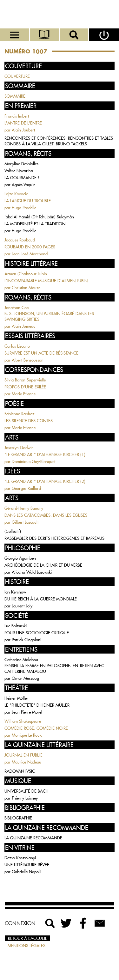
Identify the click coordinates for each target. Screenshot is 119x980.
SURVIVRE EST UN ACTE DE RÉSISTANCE (41, 353)
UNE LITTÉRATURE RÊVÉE (27, 865)
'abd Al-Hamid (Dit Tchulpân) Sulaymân (39, 217)
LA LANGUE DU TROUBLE (28, 201)
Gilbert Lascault (25, 522)
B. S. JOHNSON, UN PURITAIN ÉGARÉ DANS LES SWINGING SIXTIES (49, 316)
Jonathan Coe (17, 307)
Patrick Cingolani (26, 640)
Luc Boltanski (16, 626)
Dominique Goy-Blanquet (33, 461)
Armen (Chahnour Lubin (26, 274)
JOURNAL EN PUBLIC (23, 755)
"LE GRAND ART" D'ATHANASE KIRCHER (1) (45, 454)
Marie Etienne (24, 394)
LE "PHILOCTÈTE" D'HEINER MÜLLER (37, 705)
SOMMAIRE (15, 96)
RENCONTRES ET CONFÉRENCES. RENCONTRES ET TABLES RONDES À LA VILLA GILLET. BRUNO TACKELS (59, 141)
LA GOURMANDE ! (22, 178)
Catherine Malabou (21, 660)
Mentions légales (26, 946)
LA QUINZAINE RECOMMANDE (33, 838)
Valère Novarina (19, 171)
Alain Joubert (23, 130)
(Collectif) (13, 531)
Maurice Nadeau (26, 762)
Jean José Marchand (30, 254)
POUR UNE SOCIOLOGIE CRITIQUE (37, 633)
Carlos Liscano (17, 346)
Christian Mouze (26, 288)
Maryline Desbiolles (21, 164)
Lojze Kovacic (16, 194)
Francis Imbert (17, 116)
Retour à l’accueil (27, 938)
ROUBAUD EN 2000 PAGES (30, 247)
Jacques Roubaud (20, 240)
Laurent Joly (22, 606)
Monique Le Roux (27, 735)
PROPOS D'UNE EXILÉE (25, 387)
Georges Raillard (26, 488)
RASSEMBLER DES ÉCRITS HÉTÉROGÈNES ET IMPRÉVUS (54, 538)
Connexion (20, 923)
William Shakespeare (23, 721)
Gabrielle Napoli (26, 872)
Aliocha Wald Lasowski (32, 572)
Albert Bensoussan (28, 360)
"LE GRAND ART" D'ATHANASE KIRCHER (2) (45, 481)
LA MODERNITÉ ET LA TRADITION (35, 224)
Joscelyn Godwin (19, 447)
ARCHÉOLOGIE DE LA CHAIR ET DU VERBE (43, 565)
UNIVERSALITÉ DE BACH (26, 791)
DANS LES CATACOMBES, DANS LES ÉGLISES (46, 515)
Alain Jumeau (24, 326)
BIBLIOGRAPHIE (18, 818)
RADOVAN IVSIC (20, 771)
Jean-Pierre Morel (27, 712)
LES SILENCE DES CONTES (29, 421)
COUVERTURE (17, 76)
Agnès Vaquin (24, 185)
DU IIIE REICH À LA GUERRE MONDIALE (41, 599)
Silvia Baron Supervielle (25, 380)
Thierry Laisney (25, 798)
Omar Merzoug (25, 678)
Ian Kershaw (15, 592)
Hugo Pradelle (24, 208)
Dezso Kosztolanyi (20, 858)
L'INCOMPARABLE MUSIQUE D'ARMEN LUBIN (46, 281)
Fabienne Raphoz (19, 414)
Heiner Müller (16, 698)
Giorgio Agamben (20, 558)
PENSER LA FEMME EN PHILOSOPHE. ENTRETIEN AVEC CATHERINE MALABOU (54, 668)
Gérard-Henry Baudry (24, 508)
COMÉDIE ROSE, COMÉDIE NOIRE (36, 728)
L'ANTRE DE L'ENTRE (23, 123)
